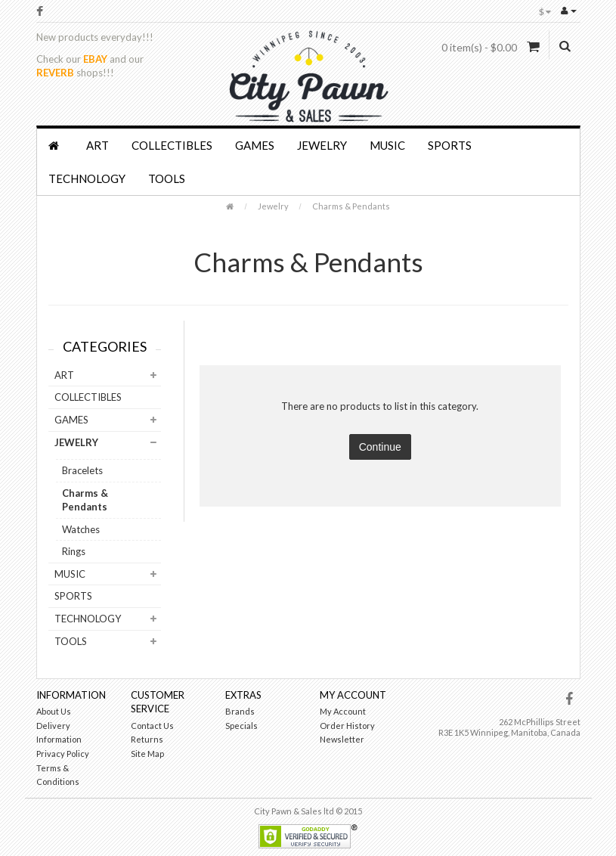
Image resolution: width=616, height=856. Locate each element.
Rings (74, 551)
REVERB (55, 73)
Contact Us (152, 726)
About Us (54, 711)
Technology (87, 178)
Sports (450, 145)
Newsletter (342, 739)
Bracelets (82, 470)
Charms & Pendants (351, 206)
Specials (241, 726)
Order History (347, 726)
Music (387, 145)
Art (98, 145)
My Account (343, 711)
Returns (147, 739)
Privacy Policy (63, 754)
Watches (81, 529)
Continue (380, 447)
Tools (167, 178)
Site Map (147, 754)
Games (255, 145)
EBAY (95, 59)
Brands (240, 711)
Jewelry (322, 145)
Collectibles (172, 145)
